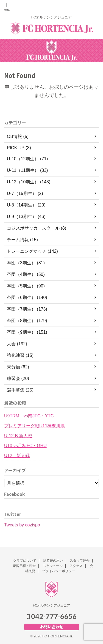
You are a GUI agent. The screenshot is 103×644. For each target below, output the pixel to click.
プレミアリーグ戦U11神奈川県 (34, 426)
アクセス (76, 566)
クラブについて (25, 561)
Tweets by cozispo (22, 525)
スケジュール (53, 566)
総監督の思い (53, 561)
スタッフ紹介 (80, 561)
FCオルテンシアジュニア (52, 605)
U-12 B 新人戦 (18, 436)
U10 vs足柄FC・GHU (25, 446)
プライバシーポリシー (59, 571)
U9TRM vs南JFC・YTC (29, 416)
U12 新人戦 (17, 456)
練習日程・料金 (24, 566)
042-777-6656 (52, 616)
